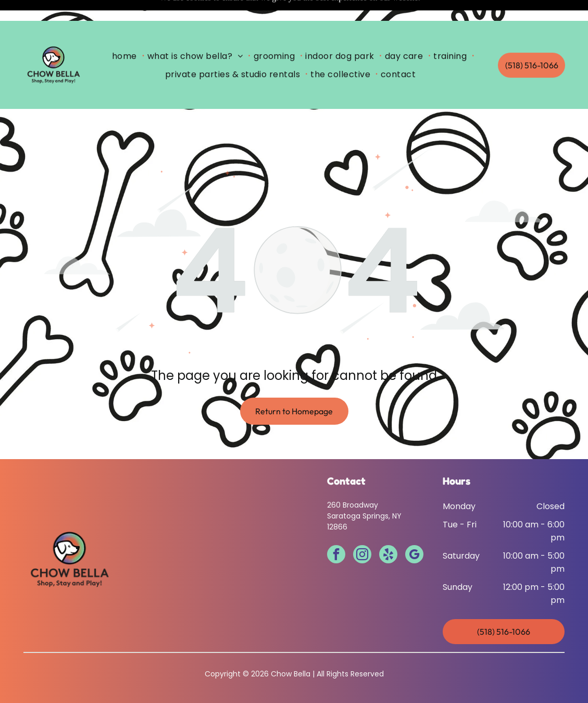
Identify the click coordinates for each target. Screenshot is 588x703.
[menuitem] (127, 35)
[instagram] (362, 529)
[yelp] (388, 529)
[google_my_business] (414, 529)
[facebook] (336, 529)
